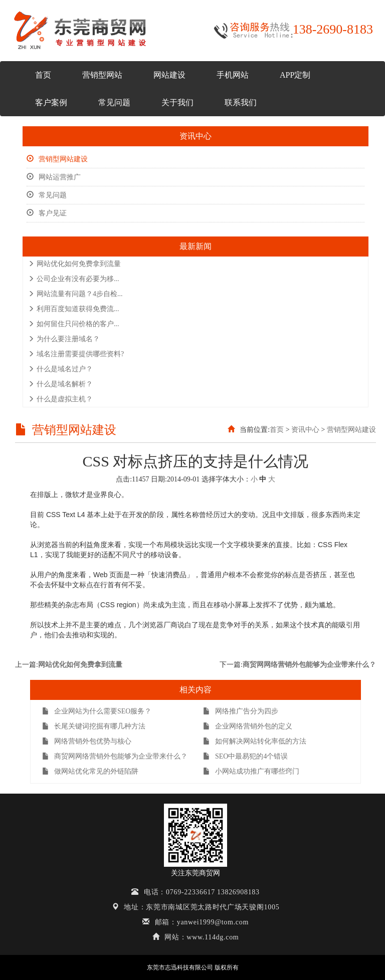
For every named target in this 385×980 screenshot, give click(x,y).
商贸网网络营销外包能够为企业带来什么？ (309, 665)
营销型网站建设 (57, 159)
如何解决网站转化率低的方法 (255, 741)
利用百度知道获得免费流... (74, 309)
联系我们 (241, 102)
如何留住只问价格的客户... (74, 324)
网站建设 (169, 75)
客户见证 (47, 213)
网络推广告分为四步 (241, 711)
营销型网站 (102, 75)
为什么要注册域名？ (64, 339)
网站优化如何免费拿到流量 (74, 264)
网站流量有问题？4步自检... (75, 294)
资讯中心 (305, 430)
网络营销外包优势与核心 (87, 741)
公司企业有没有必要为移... (74, 279)
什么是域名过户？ (60, 369)
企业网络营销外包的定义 (248, 726)
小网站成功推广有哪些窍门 (251, 771)
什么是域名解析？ (60, 384)
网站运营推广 (54, 177)
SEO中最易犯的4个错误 (245, 756)
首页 (43, 75)
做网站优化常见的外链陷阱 (90, 771)
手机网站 (233, 75)
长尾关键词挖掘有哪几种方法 (94, 726)
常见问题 (114, 102)
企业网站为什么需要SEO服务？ (97, 711)
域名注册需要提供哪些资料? (76, 354)
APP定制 (295, 75)
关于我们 (177, 102)
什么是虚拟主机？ (60, 399)
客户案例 (51, 102)
